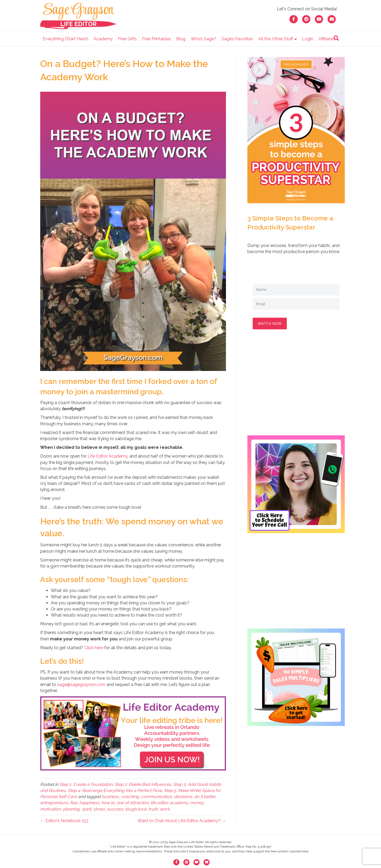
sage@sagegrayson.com (81, 685)
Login (308, 39)
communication (156, 797)
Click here (94, 648)
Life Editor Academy (108, 456)
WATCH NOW (270, 323)
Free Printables (157, 39)
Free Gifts (127, 39)
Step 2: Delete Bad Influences (143, 784)
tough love (136, 809)
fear (74, 803)
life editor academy (169, 803)
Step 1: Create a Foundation (86, 784)
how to (108, 803)
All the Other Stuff (276, 39)
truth (153, 809)
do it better (205, 797)
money (197, 803)
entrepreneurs (54, 803)
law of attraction (133, 803)
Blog (181, 39)
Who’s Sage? (203, 39)
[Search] (336, 38)
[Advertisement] (296, 388)
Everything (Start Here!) (66, 39)
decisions (183, 797)
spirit (86, 809)
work (165, 809)
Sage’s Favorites (237, 39)
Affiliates (327, 39)
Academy (103, 39)
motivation (51, 809)
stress (99, 809)
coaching (130, 797)
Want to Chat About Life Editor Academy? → (182, 821)
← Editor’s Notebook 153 (64, 821)
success (115, 809)
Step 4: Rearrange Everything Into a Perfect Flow (115, 790)
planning (71, 809)
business (110, 797)
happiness (89, 803)
